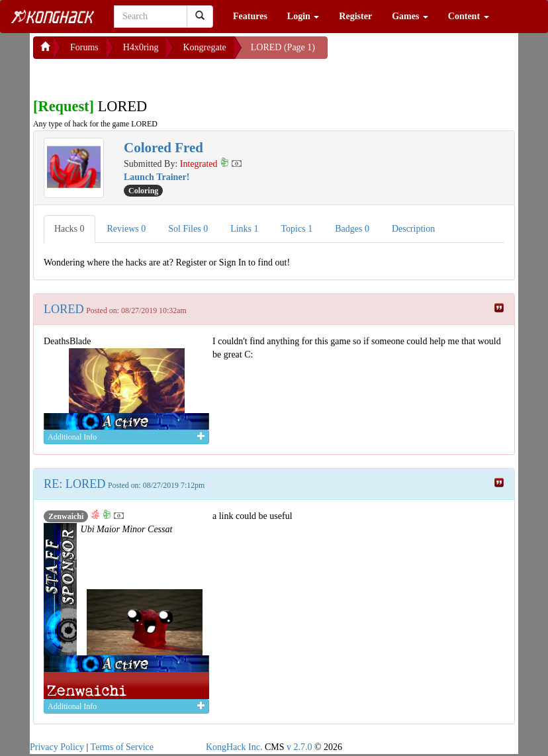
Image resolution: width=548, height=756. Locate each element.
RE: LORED (74, 484)
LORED (64, 309)
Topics (297, 229)
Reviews (127, 229)
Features (250, 16)
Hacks (69, 229)
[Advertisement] (139, 75)
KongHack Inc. (234, 747)
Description (413, 229)
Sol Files (188, 229)
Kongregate (204, 47)
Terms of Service (122, 747)
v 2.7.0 (299, 747)
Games (410, 16)
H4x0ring (141, 47)
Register (355, 16)
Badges (352, 229)
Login (303, 16)
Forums (84, 47)
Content (469, 16)
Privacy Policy (57, 747)
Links (244, 229)
